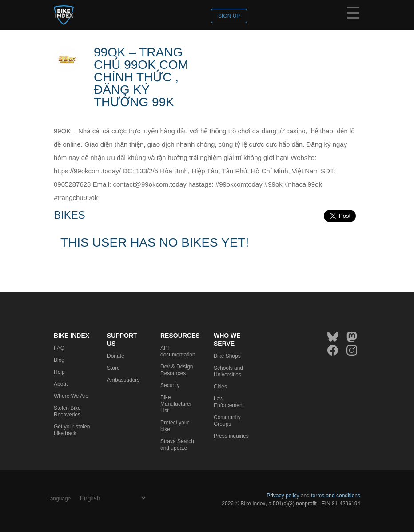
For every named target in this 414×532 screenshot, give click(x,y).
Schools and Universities (228, 371)
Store (113, 368)
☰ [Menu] (353, 15)
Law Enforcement (229, 402)
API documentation (178, 351)
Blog (59, 360)
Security (170, 385)
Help (59, 372)
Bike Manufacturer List (176, 404)
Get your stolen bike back (72, 430)
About (61, 384)
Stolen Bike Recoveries (67, 411)
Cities (220, 387)
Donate (116, 356)
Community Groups (227, 421)
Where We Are (71, 396)
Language (59, 499)
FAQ (59, 348)
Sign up (229, 16)
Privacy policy (283, 496)
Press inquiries (231, 436)
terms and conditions (336, 496)
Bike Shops (227, 356)
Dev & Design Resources (177, 370)
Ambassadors (123, 380)
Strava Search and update (177, 445)
